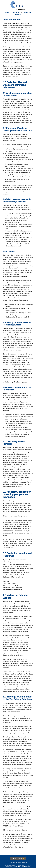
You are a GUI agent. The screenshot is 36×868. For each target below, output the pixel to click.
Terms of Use (26, 867)
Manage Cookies (10, 865)
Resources (27, 13)
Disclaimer (17, 867)
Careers (18, 15)
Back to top (18, 858)
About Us (16, 13)
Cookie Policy (21, 865)
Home (7, 13)
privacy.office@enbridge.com (18, 277)
